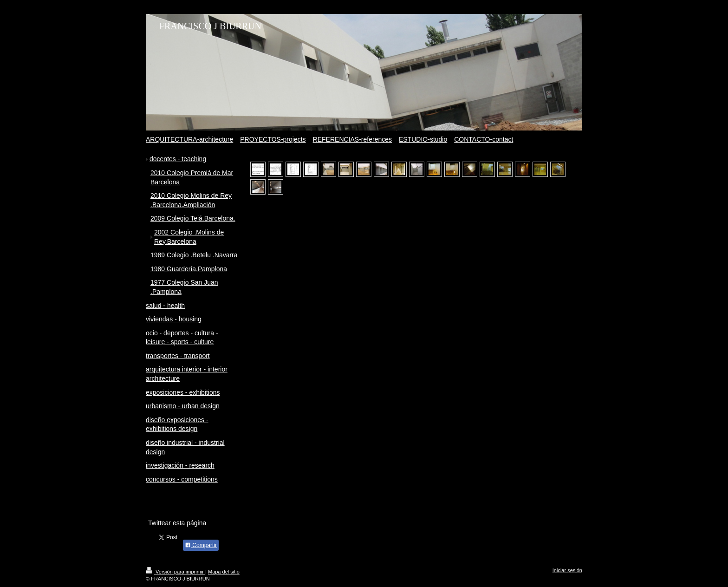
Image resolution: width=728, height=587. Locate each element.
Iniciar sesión (567, 570)
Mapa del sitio (224, 572)
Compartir (201, 545)
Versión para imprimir (175, 572)
